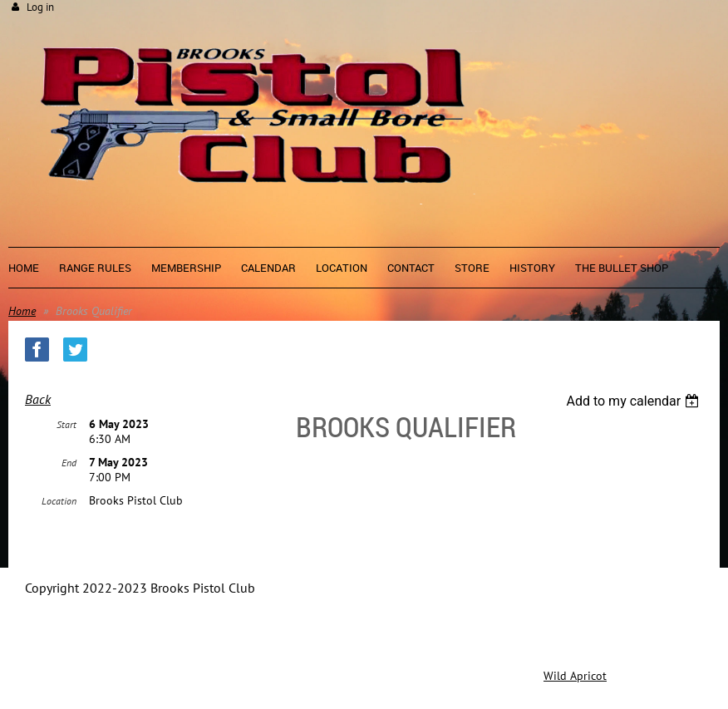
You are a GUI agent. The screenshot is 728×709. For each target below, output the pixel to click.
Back (38, 399)
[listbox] (635, 401)
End (69, 463)
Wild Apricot (575, 676)
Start (66, 424)
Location (59, 501)
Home (22, 311)
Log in (40, 7)
